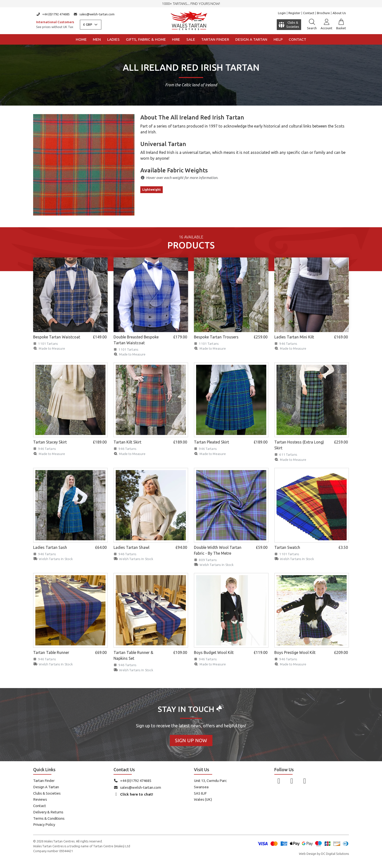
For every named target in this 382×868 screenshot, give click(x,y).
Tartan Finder (215, 39)
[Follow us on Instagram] (292, 781)
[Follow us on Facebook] (279, 781)
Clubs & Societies (47, 793)
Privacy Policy (44, 824)
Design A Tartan (46, 787)
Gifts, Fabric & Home (146, 39)
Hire (176, 39)
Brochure (323, 13)
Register (294, 13)
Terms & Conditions (49, 818)
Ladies (113, 39)
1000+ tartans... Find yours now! (191, 4)
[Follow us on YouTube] (305, 781)
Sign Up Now (191, 740)
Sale (191, 39)
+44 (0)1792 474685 (53, 14)
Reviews (40, 799)
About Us (339, 13)
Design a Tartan (251, 39)
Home (81, 39)
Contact (309, 13)
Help (278, 39)
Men (97, 39)
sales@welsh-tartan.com (94, 14)
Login (282, 13)
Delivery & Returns (48, 812)
